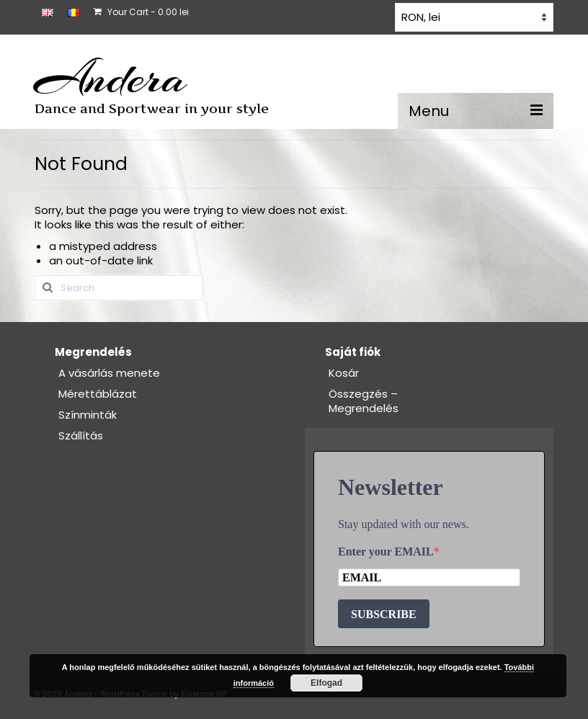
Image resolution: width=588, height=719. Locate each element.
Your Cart (141, 12)
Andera (111, 78)
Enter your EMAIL (386, 551)
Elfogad (326, 683)
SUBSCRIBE (384, 614)
